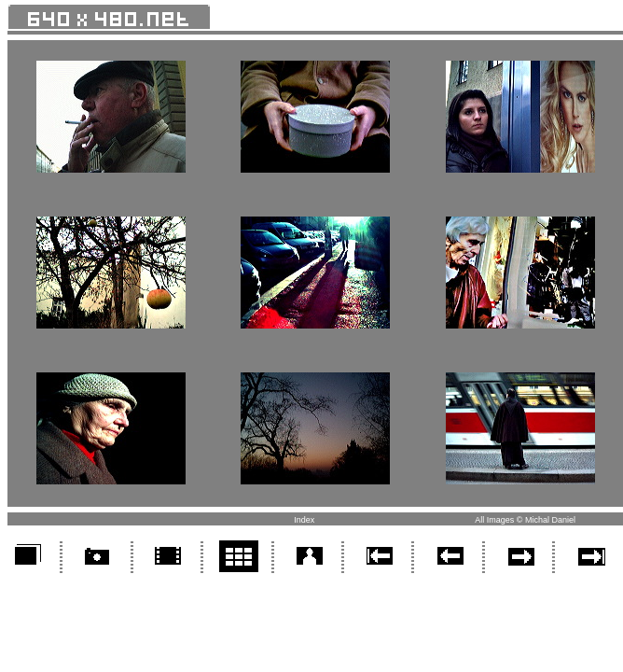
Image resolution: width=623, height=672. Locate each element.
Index (304, 520)
